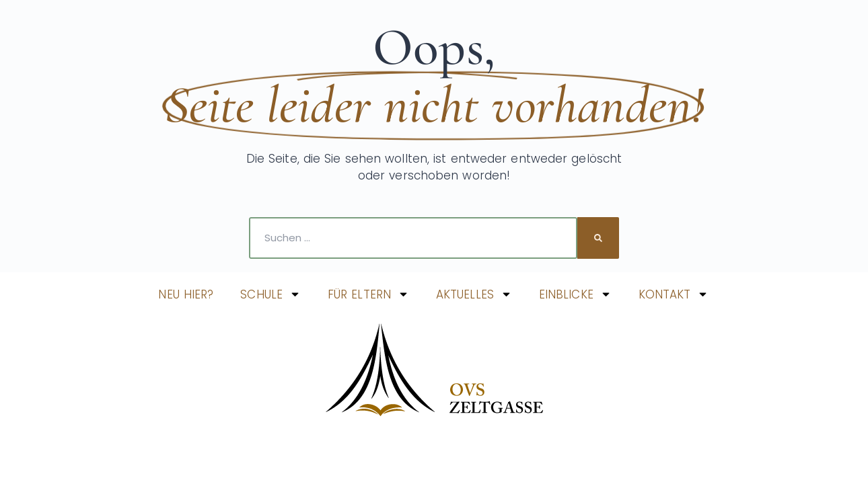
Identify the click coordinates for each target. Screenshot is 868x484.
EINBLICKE (575, 294)
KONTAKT (674, 294)
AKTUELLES (474, 294)
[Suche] (598, 238)
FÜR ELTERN (368, 294)
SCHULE (270, 294)
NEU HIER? (186, 294)
